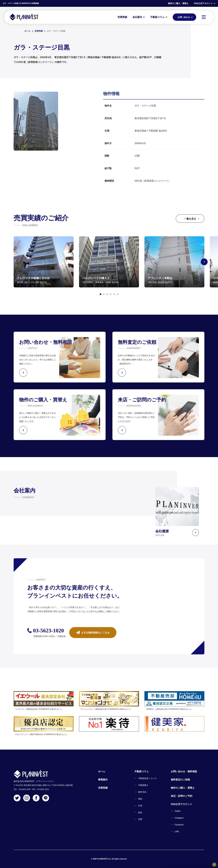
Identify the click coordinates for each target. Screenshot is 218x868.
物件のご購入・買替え (178, 3)
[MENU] (204, 17)
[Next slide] (204, 262)
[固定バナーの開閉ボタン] (214, 865)
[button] (100, 294)
